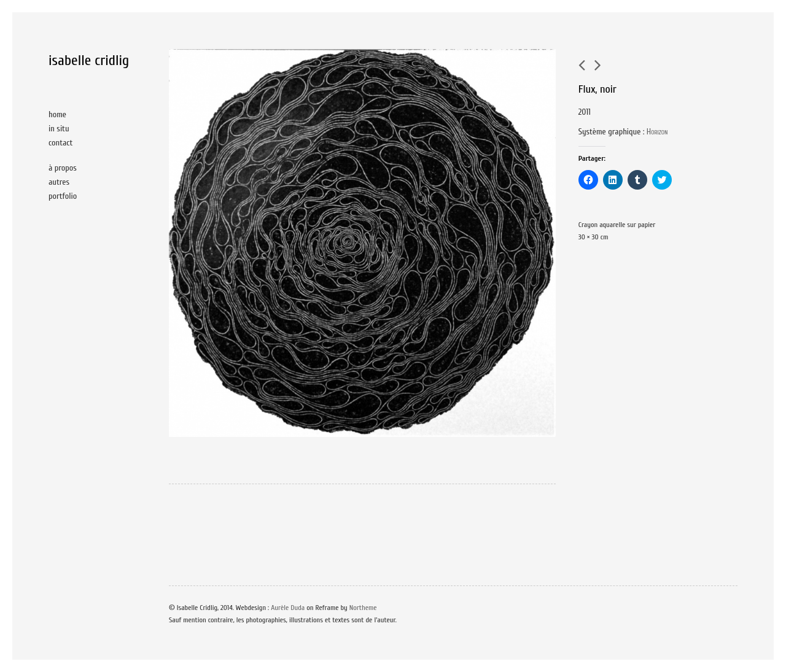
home (57, 114)
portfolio (63, 196)
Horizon (657, 132)
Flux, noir (597, 89)
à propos (63, 168)
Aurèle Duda (288, 608)
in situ (59, 129)
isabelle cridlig (89, 60)
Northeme (363, 608)
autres (59, 182)
